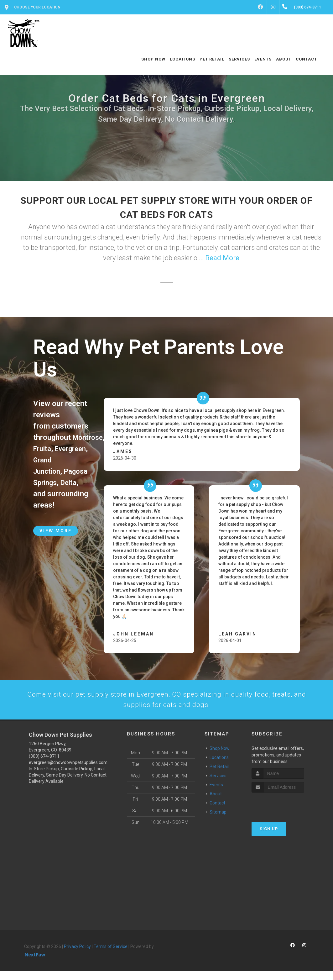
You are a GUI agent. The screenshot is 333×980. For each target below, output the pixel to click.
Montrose (89, 437)
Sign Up (269, 838)
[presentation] (285, 813)
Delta (72, 494)
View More (56, 542)
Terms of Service (111, 956)
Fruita (43, 449)
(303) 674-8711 (44, 765)
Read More (222, 258)
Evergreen (50, 460)
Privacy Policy (77, 956)
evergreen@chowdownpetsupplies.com (68, 772)
